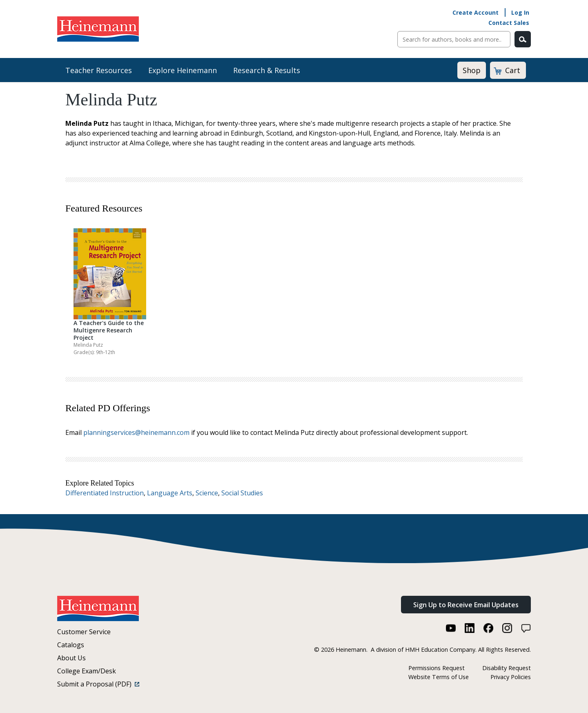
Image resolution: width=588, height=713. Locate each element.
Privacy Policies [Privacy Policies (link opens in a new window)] (511, 677)
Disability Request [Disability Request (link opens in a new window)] (507, 668)
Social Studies (242, 493)
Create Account (476, 12)
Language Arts (170, 493)
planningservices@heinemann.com (136, 432)
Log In (520, 12)
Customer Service (84, 632)
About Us (71, 658)
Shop (472, 70)
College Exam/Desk (87, 671)
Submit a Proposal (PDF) (98, 684)
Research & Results (267, 70)
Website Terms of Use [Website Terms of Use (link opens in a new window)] (439, 677)
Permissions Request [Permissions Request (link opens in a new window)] (437, 668)
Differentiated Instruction (105, 493)
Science (207, 493)
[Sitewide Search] (454, 39)
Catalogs (71, 645)
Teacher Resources (99, 70)
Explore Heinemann (183, 70)
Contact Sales (509, 23)
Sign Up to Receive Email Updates (466, 605)
